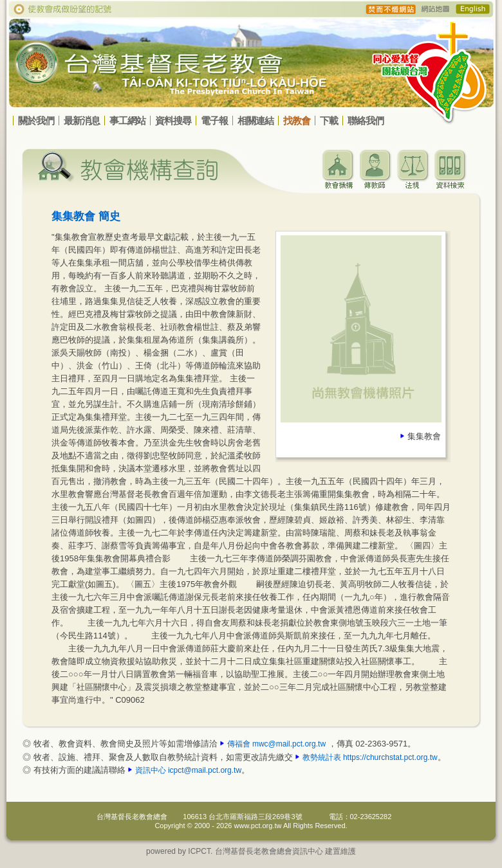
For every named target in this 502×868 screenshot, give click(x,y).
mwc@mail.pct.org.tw (289, 744)
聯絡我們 (366, 121)
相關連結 (256, 121)
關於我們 (36, 121)
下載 (329, 121)
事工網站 (127, 121)
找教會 (297, 121)
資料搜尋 (173, 121)
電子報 (214, 121)
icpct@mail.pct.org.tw (205, 770)
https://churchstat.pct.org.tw (390, 757)
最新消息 (82, 121)
